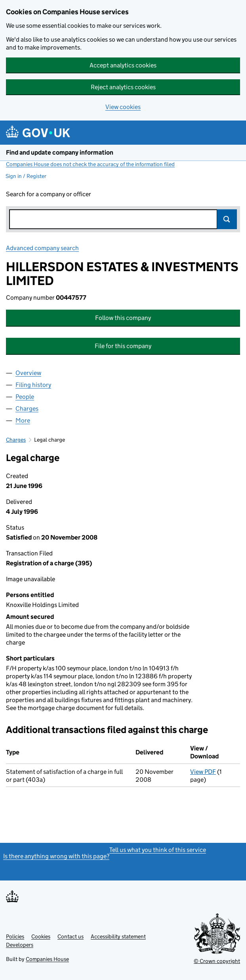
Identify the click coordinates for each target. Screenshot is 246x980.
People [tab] (25, 397)
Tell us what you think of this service (158, 850)
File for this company (123, 346)
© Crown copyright (217, 961)
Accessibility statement (118, 936)
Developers (20, 945)
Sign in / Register (26, 176)
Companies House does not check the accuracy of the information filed (90, 164)
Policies (15, 936)
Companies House (47, 959)
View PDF (203, 772)
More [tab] (23, 420)
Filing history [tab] (33, 385)
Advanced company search (42, 248)
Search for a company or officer (49, 194)
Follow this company (123, 318)
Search (227, 219)
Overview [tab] (28, 373)
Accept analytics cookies (123, 65)
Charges (16, 440)
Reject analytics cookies (123, 87)
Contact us (71, 936)
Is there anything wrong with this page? (56, 856)
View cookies (123, 107)
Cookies (41, 936)
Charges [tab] (27, 409)
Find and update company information (60, 152)
